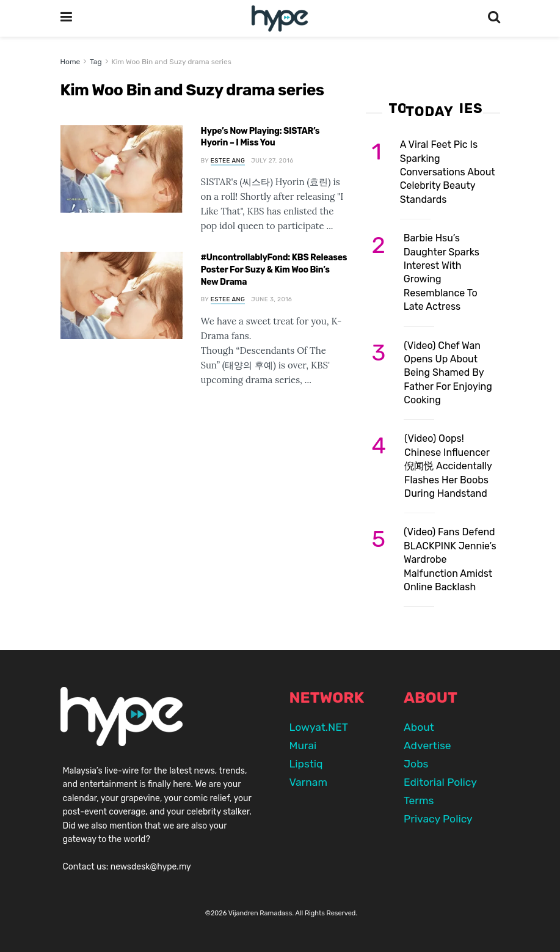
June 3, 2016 (271, 299)
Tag (96, 62)
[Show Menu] (66, 18)
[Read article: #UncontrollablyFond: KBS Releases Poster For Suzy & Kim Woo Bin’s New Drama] (122, 295)
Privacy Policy (438, 819)
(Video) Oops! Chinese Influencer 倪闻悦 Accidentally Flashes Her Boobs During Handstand (448, 466)
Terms (419, 800)
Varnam (309, 782)
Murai (303, 745)
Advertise (427, 745)
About (419, 727)
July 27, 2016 (272, 161)
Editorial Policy (440, 782)
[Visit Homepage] (279, 19)
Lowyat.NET (319, 727)
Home (71, 62)
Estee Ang (228, 161)
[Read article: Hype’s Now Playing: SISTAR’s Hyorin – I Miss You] (122, 169)
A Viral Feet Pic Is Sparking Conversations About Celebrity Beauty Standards (448, 172)
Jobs (416, 764)
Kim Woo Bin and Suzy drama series (171, 62)
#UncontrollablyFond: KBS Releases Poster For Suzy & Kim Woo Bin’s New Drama (274, 269)
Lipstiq (306, 764)
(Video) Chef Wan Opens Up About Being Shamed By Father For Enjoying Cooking (448, 373)
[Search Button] (494, 18)
